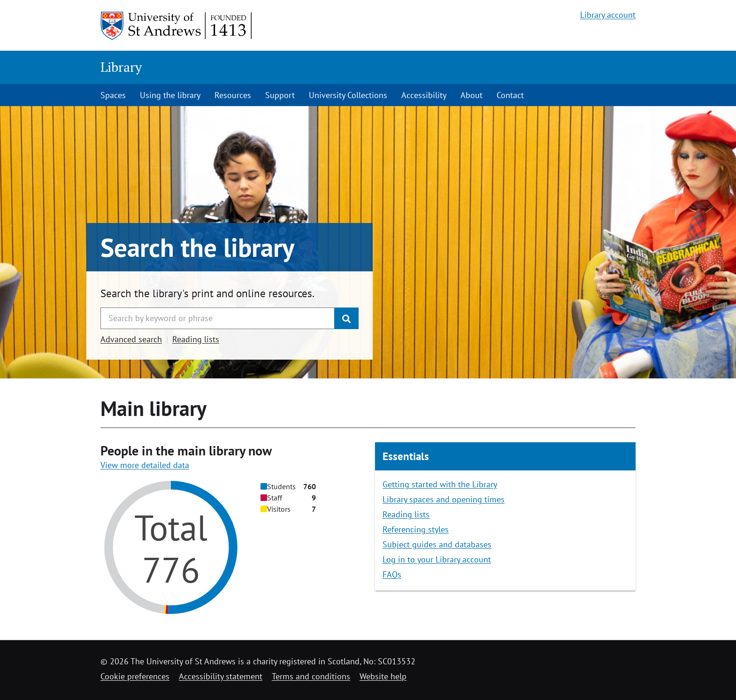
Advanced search (131, 339)
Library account (608, 15)
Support (280, 95)
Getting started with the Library (440, 484)
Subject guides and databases (437, 544)
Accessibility (424, 95)
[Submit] (346, 318)
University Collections (348, 95)
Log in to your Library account (437, 559)
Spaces (113, 95)
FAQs (392, 574)
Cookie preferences (135, 676)
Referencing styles (416, 529)
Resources (233, 95)
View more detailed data (145, 465)
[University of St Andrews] (177, 26)
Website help (383, 676)
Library (121, 67)
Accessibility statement (221, 676)
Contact (510, 95)
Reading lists (196, 339)
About (471, 95)
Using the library (170, 95)
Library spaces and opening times (444, 499)
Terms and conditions (311, 676)
